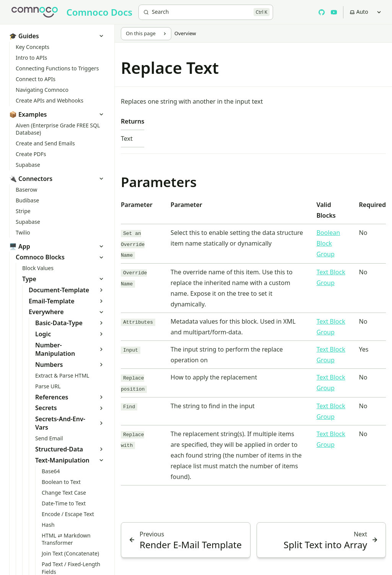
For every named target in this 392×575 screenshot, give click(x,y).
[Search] (206, 12)
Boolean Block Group (328, 243)
